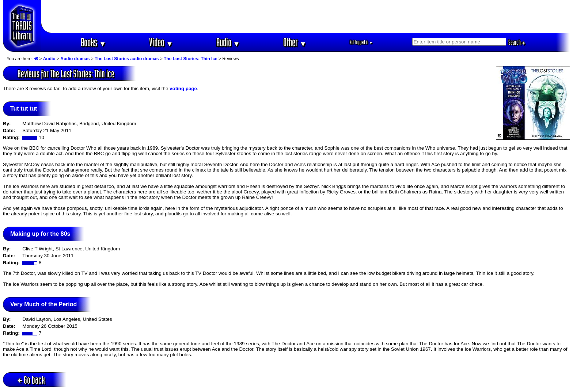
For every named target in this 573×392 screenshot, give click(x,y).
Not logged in (361, 42)
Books (93, 42)
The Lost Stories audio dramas (127, 59)
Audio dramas (75, 59)
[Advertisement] (306, 16)
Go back (31, 380)
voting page (183, 89)
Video (161, 42)
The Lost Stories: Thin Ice (191, 59)
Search (517, 42)
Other (295, 42)
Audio (228, 42)
